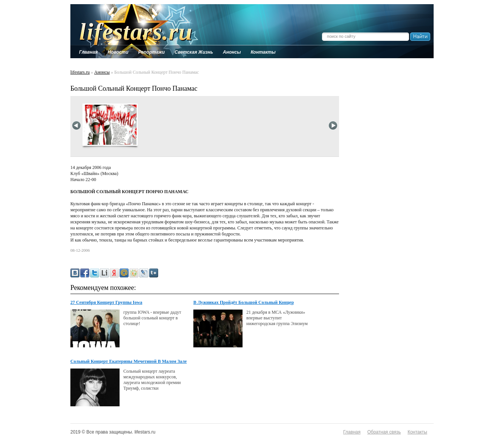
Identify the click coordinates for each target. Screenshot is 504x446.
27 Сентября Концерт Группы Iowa (106, 302)
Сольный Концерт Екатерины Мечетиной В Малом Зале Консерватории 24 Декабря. (129, 362)
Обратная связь (384, 432)
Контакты (417, 432)
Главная (352, 432)
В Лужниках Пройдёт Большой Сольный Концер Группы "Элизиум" (244, 303)
